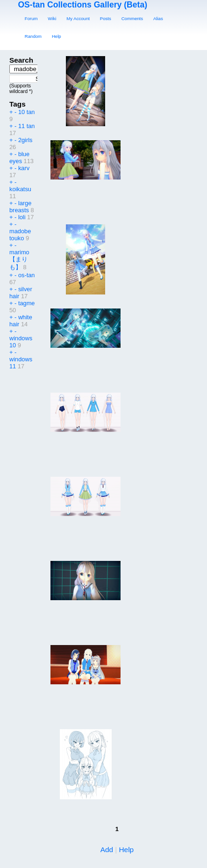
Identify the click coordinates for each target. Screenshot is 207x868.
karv (24, 168)
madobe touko (20, 235)
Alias (158, 18)
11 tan (27, 126)
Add (107, 850)
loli (22, 217)
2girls (25, 140)
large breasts (20, 207)
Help (57, 36)
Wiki (52, 18)
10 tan (27, 112)
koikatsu (20, 189)
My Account (78, 18)
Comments (132, 18)
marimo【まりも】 (19, 260)
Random (33, 36)
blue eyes (19, 158)
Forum (31, 18)
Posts (106, 18)
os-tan (27, 275)
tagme (27, 303)
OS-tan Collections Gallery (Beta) (82, 5)
